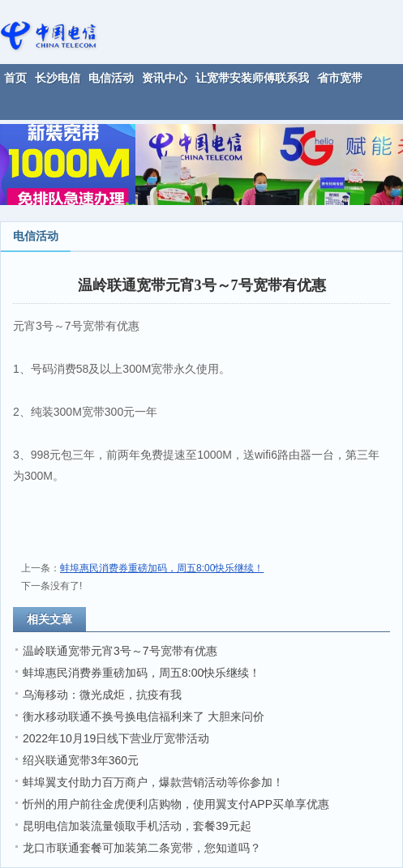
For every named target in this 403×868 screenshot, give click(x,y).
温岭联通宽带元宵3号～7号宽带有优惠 (120, 651)
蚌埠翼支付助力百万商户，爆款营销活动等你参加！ (153, 782)
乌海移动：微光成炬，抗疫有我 (102, 695)
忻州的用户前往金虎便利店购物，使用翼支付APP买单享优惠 (176, 804)
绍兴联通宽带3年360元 (81, 760)
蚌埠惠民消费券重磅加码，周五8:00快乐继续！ (162, 568)
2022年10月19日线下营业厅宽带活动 (116, 738)
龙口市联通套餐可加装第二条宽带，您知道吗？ (142, 848)
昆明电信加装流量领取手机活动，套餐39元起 (137, 826)
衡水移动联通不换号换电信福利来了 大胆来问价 (144, 716)
